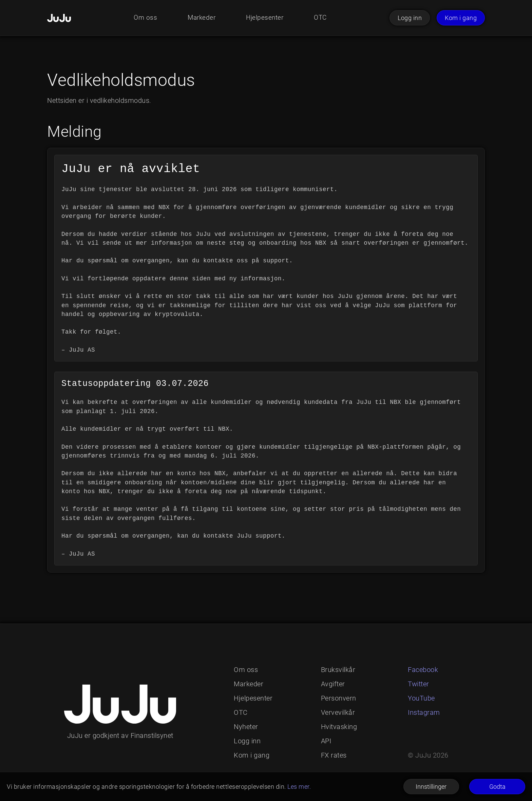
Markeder (201, 18)
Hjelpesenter (265, 18)
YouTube (421, 698)
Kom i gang (461, 18)
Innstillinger (431, 787)
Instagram (424, 712)
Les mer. (299, 787)
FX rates (334, 755)
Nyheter (246, 727)
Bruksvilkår (338, 670)
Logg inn (410, 18)
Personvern (339, 698)
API (326, 741)
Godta (497, 787)
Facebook (423, 670)
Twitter (419, 684)
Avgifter (333, 684)
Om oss (143, 18)
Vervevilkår (338, 712)
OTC (322, 18)
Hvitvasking (339, 727)
